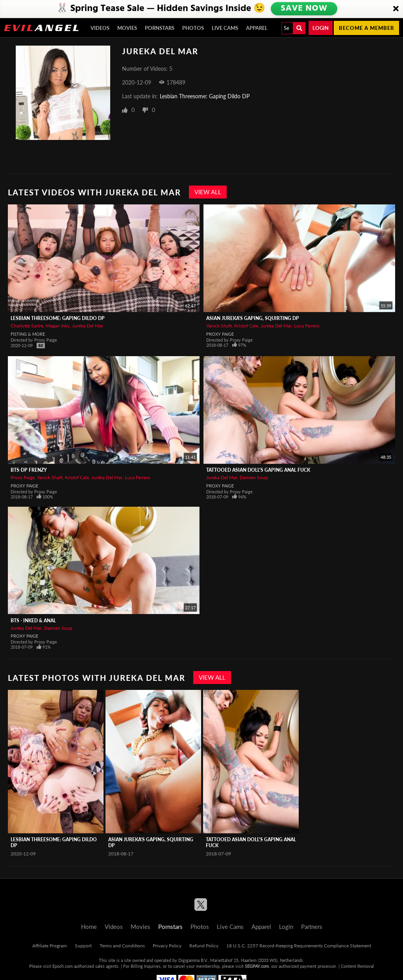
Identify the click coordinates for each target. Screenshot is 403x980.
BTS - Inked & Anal (33, 621)
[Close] (396, 9)
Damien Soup (254, 477)
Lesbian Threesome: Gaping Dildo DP (205, 96)
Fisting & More (28, 334)
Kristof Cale (246, 326)
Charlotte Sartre (27, 326)
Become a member (366, 28)
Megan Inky (58, 326)
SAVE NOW (305, 9)
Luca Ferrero (307, 326)
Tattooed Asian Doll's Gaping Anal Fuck (258, 470)
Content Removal (357, 966)
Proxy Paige (220, 334)
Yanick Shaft (219, 326)
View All (208, 192)
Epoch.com (63, 966)
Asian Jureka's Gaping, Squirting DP (253, 318)
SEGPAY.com (257, 966)
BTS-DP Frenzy (29, 470)
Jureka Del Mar (88, 326)
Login (321, 28)
